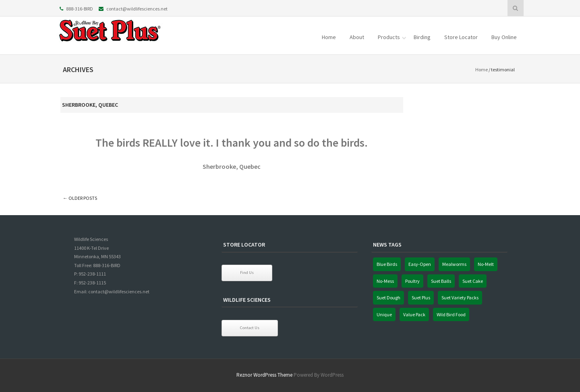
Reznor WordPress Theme (264, 375)
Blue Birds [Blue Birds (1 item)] (387, 264)
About (357, 37)
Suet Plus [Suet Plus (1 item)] (421, 298)
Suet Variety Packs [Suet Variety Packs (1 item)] (460, 298)
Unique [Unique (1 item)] (384, 314)
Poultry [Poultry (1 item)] (412, 281)
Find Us (247, 273)
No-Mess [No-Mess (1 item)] (385, 281)
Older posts (80, 198)
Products (389, 37)
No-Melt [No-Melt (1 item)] (486, 264)
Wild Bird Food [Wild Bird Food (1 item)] (451, 314)
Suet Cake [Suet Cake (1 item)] (473, 281)
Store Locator (461, 37)
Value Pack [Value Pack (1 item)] (414, 314)
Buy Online (504, 37)
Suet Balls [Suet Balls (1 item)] (441, 281)
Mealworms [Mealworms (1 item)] (454, 264)
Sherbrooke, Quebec (90, 105)
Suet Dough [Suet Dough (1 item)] (388, 298)
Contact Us (250, 328)
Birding (422, 37)
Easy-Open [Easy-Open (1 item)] (420, 264)
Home (329, 37)
